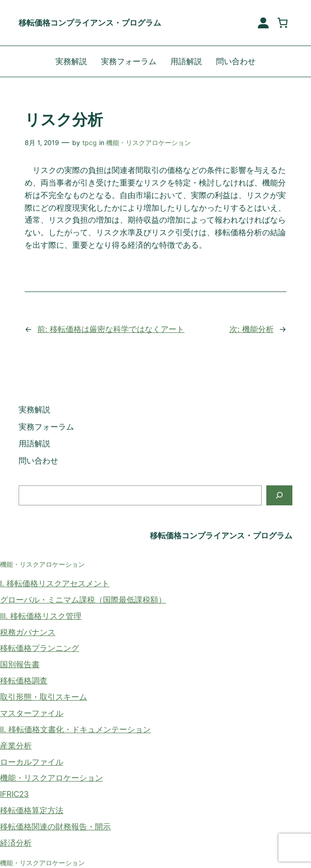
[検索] (279, 495)
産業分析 (16, 746)
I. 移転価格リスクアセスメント (55, 583)
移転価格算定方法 (32, 810)
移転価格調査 (24, 681)
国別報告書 (20, 664)
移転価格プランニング (40, 648)
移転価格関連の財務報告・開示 (55, 827)
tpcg (90, 142)
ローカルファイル (32, 762)
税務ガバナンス (28, 632)
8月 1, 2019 (42, 142)
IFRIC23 (14, 794)
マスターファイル (32, 713)
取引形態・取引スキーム (44, 697)
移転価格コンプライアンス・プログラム (90, 23)
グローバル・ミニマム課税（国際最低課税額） (83, 600)
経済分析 (16, 843)
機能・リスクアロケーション (149, 142)
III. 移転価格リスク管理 (41, 616)
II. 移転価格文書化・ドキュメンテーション (75, 729)
